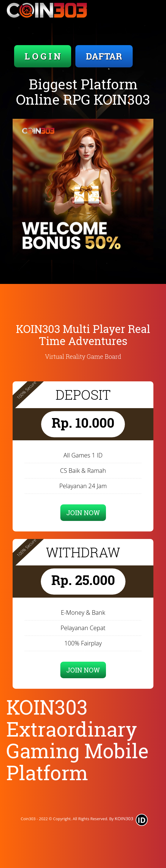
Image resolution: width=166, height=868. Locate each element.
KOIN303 (124, 818)
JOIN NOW (83, 513)
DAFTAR (104, 56)
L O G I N (43, 56)
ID (142, 820)
